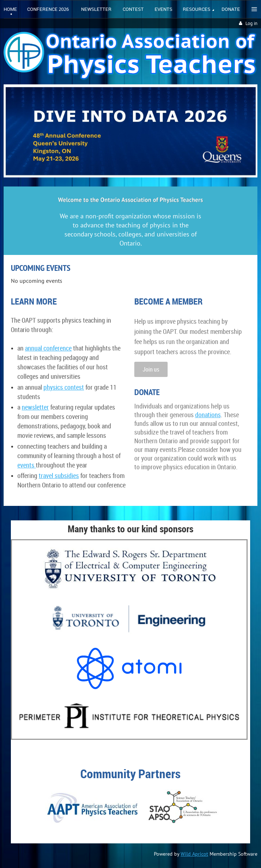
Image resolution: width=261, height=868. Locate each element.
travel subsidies (59, 475)
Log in (251, 23)
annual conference (48, 348)
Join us (151, 369)
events (27, 465)
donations (208, 415)
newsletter (35, 407)
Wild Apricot (194, 854)
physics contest (64, 387)
